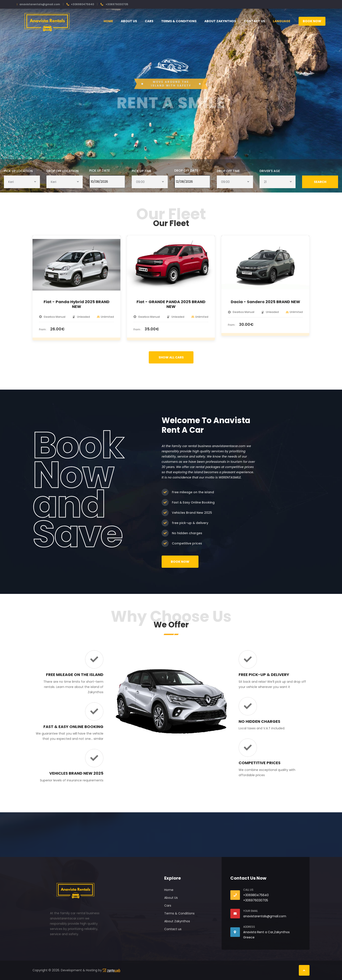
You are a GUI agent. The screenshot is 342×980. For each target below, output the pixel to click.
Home (108, 21)
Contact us (254, 21)
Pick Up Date (99, 171)
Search (320, 182)
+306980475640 (82, 4)
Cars (149, 21)
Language (282, 21)
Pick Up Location (18, 171)
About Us (129, 21)
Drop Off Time (228, 171)
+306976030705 (117, 4)
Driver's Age (270, 171)
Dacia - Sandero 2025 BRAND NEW (265, 302)
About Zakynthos (220, 21)
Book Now (312, 21)
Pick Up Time (142, 171)
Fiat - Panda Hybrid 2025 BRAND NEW (77, 304)
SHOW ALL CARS (171, 357)
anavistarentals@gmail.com (40, 4)
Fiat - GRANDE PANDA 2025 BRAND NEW (171, 304)
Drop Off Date (186, 171)
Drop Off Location (62, 171)
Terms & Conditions (179, 21)
